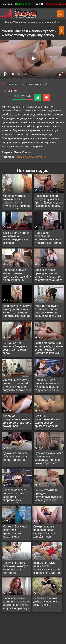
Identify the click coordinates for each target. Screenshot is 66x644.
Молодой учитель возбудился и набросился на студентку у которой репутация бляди (16, 201)
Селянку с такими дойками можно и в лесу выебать (46, 601)
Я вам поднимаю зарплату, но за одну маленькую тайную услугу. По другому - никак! (16, 604)
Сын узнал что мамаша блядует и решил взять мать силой (15, 348)
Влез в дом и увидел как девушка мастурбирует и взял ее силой (16, 238)
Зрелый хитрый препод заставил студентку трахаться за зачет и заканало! (48, 275)
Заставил (40, 157)
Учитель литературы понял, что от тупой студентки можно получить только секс (17, 385)
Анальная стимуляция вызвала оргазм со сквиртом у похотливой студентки (17, 422)
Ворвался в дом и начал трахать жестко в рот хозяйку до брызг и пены (17, 275)
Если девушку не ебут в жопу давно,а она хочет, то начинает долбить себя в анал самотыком (17, 311)
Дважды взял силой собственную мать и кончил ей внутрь (16, 456)
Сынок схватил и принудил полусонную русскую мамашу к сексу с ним (48, 496)
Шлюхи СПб (22, 4)
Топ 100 (38, 4)
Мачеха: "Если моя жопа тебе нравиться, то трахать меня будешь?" (15, 532)
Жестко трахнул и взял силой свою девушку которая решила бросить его (48, 311)
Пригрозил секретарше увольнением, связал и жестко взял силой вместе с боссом (48, 238)
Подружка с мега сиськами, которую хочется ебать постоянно (15, 568)
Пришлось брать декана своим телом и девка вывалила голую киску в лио (48, 385)
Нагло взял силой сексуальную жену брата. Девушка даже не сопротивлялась (49, 201)
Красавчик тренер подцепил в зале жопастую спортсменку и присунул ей (15, 496)
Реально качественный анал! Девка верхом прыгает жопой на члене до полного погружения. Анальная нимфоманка (48, 422)
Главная (7, 4)
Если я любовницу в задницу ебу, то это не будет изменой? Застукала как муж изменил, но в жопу (49, 348)
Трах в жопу (24, 157)
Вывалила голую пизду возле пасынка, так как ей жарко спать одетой (47, 568)
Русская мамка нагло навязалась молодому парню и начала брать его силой (49, 459)
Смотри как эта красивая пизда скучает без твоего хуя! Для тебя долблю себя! (46, 532)
